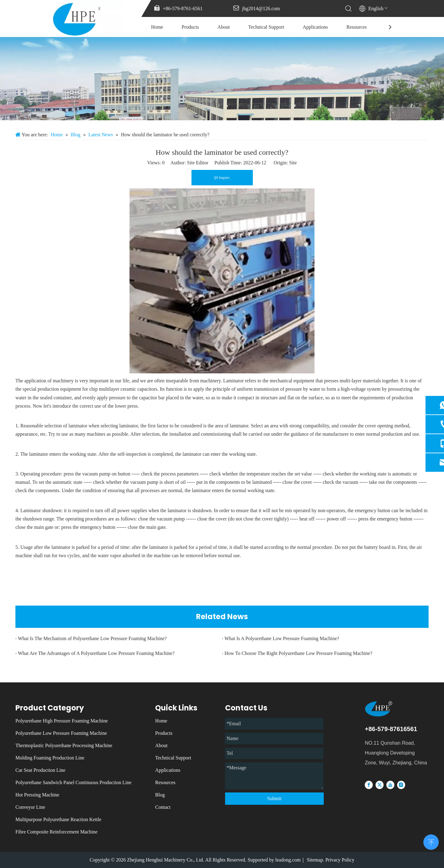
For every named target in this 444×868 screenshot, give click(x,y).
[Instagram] (401, 785)
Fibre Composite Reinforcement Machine (56, 832)
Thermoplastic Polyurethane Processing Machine (64, 745)
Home (157, 27)
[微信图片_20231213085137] (222, 79)
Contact (163, 807)
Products (190, 27)
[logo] (389, 709)
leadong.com (288, 860)
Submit (274, 798)
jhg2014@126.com (261, 8)
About (224, 27)
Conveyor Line (30, 807)
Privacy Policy (340, 860)
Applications (315, 27)
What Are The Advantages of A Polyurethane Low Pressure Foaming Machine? (96, 653)
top (431, 841)
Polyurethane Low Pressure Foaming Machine (61, 733)
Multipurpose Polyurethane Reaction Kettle (58, 819)
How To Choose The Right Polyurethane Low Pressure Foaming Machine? (298, 653)
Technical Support (266, 27)
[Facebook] (369, 785)
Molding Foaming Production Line (50, 758)
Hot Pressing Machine (37, 795)
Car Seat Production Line (40, 770)
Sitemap (315, 860)
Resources (357, 27)
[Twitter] (380, 785)
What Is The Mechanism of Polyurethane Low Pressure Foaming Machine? (92, 638)
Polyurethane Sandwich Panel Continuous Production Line (73, 782)
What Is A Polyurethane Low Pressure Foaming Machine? (282, 638)
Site (293, 163)
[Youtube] (390, 785)
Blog (160, 795)
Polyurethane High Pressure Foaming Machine (62, 721)
